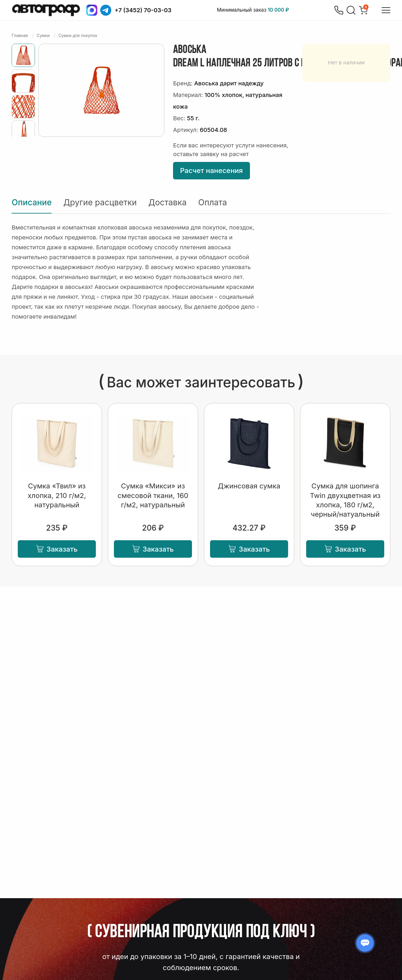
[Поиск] (351, 10)
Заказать (57, 549)
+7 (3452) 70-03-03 (143, 10)
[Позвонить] (339, 10)
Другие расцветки (100, 202)
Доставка (167, 202)
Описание (32, 202)
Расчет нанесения (211, 171)
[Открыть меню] (386, 10)
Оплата (213, 202)
